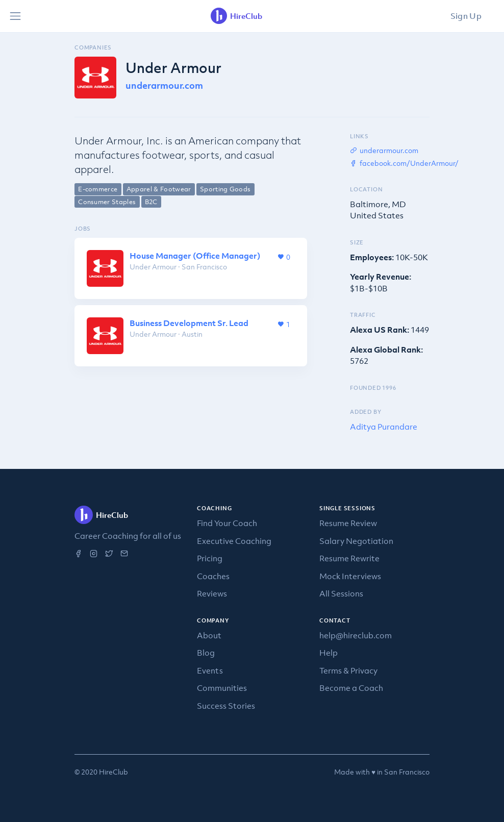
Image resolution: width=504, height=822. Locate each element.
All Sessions (341, 593)
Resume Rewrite (349, 558)
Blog (206, 653)
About (209, 635)
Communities (222, 688)
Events (210, 670)
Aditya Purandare (384, 427)
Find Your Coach (227, 523)
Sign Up (466, 16)
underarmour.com (164, 85)
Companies (93, 47)
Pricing (210, 558)
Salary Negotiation (356, 541)
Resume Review (348, 523)
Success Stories (226, 706)
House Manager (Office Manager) (195, 256)
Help (329, 653)
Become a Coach (351, 688)
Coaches (213, 576)
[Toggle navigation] (15, 16)
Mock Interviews (350, 576)
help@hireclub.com (356, 635)
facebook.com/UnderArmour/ (404, 163)
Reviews (212, 593)
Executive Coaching (234, 541)
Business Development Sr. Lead (189, 323)
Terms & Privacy (348, 670)
